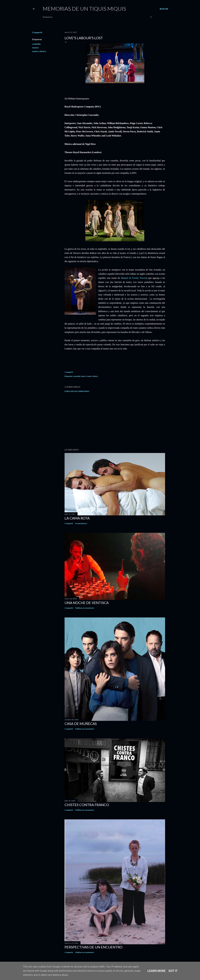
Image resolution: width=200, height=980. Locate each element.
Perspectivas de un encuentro (94, 947)
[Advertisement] (115, 420)
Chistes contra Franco (87, 805)
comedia (36, 44)
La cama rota (77, 518)
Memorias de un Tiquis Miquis (84, 9)
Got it (173, 971)
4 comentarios (81, 523)
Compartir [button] (37, 32)
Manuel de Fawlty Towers (134, 278)
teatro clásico (39, 51)
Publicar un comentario (77, 391)
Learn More (156, 971)
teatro (35, 48)
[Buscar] (164, 9)
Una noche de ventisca (87, 603)
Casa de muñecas (81, 724)
